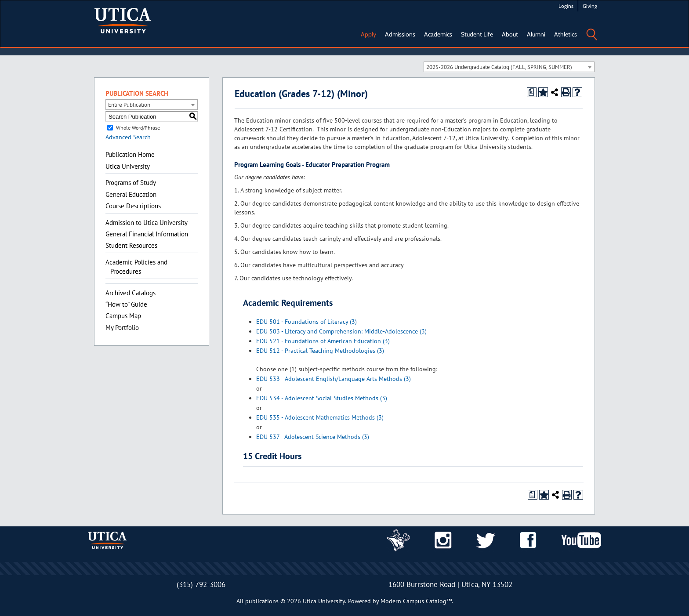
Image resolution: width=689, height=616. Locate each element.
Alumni (536, 34)
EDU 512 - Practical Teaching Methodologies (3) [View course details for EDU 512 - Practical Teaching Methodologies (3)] (320, 351)
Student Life (477, 34)
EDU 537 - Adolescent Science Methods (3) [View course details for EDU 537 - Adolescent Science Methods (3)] (313, 437)
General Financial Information (147, 234)
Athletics (566, 34)
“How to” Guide (126, 304)
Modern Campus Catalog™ (416, 601)
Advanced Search (128, 137)
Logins (566, 6)
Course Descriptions (133, 206)
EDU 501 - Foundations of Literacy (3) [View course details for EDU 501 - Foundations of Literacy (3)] (306, 322)
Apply (368, 34)
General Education (131, 194)
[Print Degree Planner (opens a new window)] (532, 92)
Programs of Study (131, 183)
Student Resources (131, 245)
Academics (438, 34)
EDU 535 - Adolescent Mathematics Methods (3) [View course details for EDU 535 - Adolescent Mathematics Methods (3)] (320, 417)
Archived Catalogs (131, 293)
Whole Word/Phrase (138, 128)
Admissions (400, 34)
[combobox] (509, 67)
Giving (590, 6)
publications (262, 601)
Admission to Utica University (147, 223)
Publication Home (130, 154)
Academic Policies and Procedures (136, 267)
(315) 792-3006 (201, 584)
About (510, 34)
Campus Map (123, 316)
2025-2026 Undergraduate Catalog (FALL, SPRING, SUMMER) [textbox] (499, 67)
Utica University (128, 166)
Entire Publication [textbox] (129, 105)
